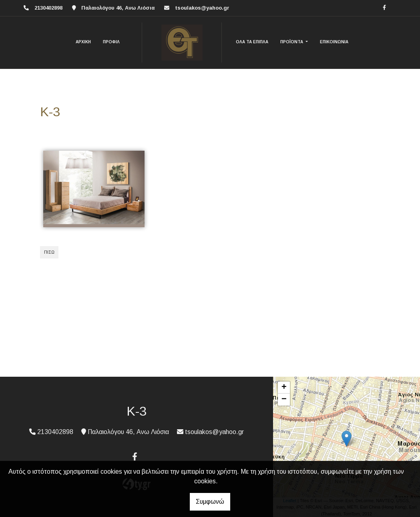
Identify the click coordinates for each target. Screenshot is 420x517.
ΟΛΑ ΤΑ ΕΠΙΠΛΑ (252, 42)
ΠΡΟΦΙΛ (111, 42)
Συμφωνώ (210, 502)
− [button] (284, 400)
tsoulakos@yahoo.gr (202, 8)
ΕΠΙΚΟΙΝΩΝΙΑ (334, 42)
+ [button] (284, 388)
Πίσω (49, 252)
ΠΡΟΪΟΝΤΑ (292, 42)
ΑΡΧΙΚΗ (83, 42)
